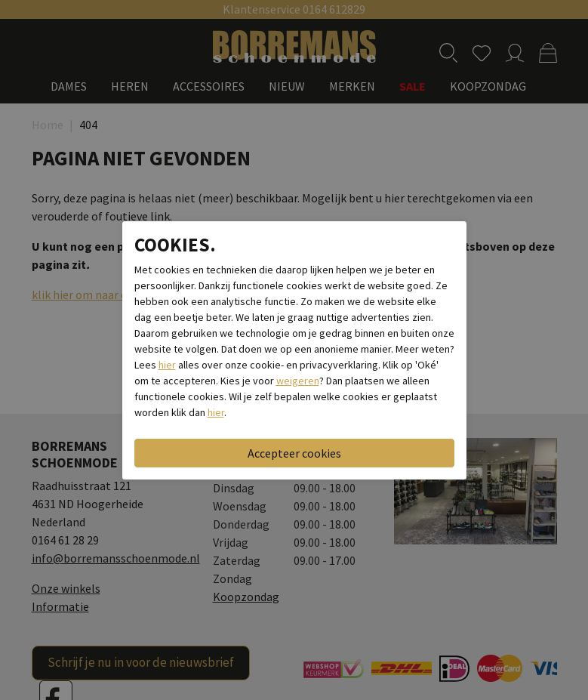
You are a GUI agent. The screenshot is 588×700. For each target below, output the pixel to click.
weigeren (298, 381)
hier (167, 365)
